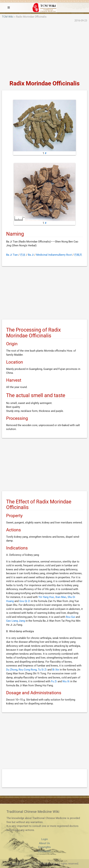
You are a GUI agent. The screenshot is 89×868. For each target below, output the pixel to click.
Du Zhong (12, 670)
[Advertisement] (44, 51)
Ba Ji (31, 255)
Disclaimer (44, 851)
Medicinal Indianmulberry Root (54, 255)
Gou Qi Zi (25, 601)
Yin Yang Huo (46, 597)
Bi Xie (56, 670)
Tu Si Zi (42, 670)
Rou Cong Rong (28, 670)
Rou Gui (70, 617)
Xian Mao (61, 597)
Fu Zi (54, 681)
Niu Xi (66, 681)
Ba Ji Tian (12, 255)
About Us (44, 843)
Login (44, 839)
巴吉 (23, 255)
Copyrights (44, 847)
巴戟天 (78, 255)
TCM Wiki (8, 17)
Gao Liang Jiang (16, 621)
